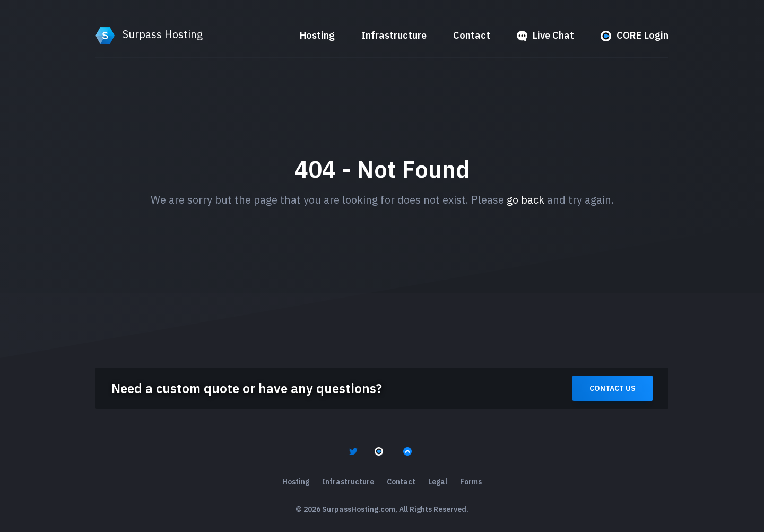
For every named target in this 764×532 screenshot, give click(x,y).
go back (526, 200)
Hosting (317, 35)
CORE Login (635, 35)
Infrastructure (394, 35)
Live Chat (545, 35)
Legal (438, 482)
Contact (472, 35)
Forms (471, 482)
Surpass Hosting (149, 34)
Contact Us (613, 388)
